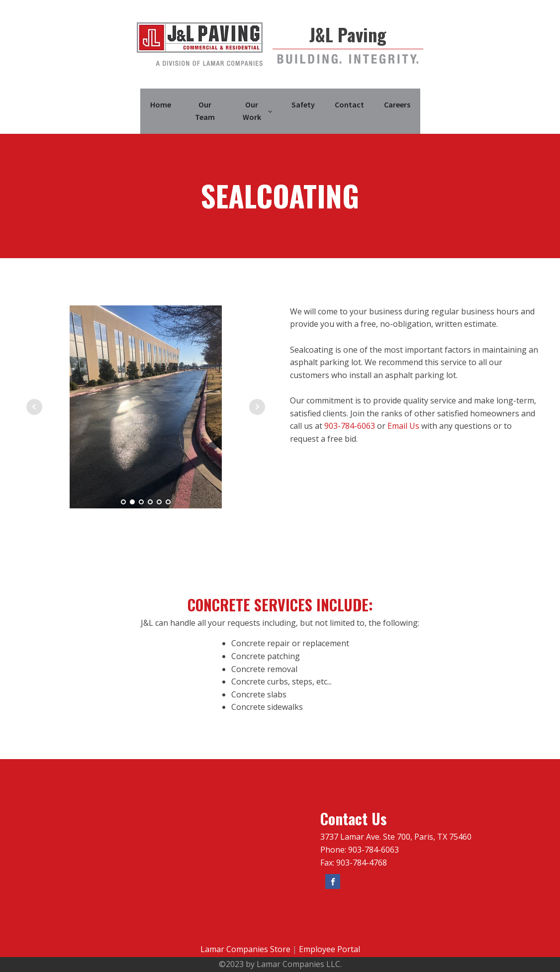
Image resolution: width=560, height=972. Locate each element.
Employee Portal (329, 949)
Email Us (403, 426)
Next (257, 407)
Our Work (252, 111)
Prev (34, 407)
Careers (397, 104)
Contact (349, 104)
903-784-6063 (350, 426)
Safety (303, 104)
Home (161, 104)
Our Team (205, 111)
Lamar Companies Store (245, 949)
